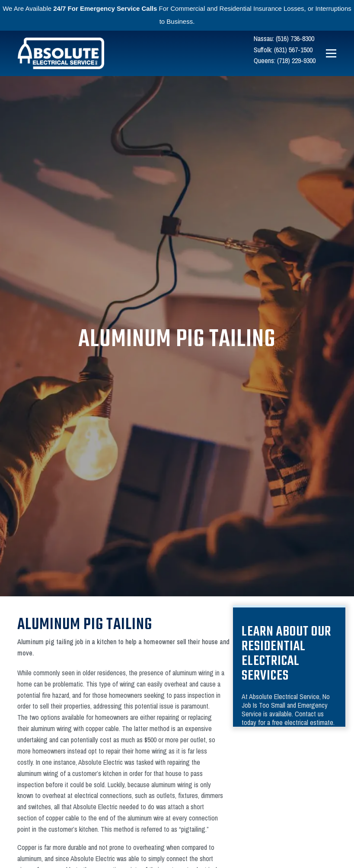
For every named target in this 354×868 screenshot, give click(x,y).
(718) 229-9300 (296, 60)
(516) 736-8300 (295, 38)
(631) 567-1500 (293, 50)
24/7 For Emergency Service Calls (105, 8)
